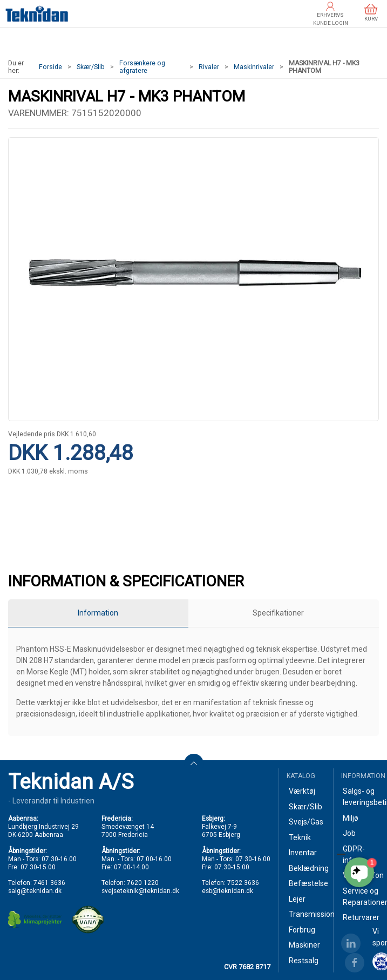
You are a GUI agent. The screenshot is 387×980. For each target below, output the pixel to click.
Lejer (297, 899)
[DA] (37, 13)
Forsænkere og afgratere (142, 67)
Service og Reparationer (361, 897)
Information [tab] (98, 613)
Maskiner (304, 945)
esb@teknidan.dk (228, 891)
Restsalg (304, 961)
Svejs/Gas (306, 822)
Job (349, 833)
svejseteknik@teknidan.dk (140, 891)
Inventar (303, 853)
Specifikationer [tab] (278, 613)
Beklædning (307, 868)
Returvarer (361, 917)
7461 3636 (49, 883)
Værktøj (302, 791)
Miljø (351, 818)
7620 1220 (143, 883)
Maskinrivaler (254, 67)
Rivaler (209, 67)
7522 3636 (243, 883)
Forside (50, 67)
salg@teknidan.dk (35, 891)
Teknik (300, 837)
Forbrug (302, 930)
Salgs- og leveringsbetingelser (361, 797)
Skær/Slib (91, 67)
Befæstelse (307, 883)
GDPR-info (354, 854)
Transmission (307, 914)
